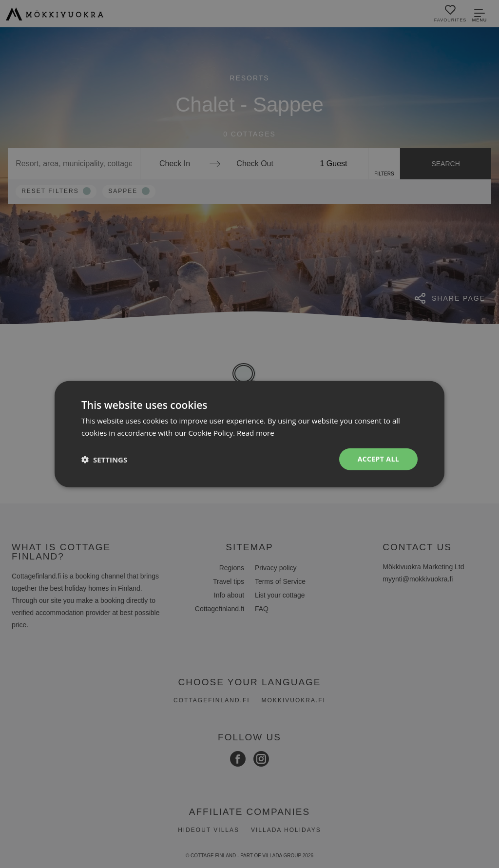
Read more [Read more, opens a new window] (256, 432)
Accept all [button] (378, 459)
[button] (104, 459)
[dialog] (249, 434)
